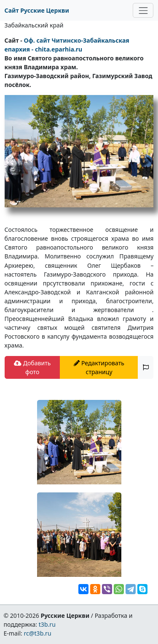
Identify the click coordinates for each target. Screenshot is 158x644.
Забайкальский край (34, 25)
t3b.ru (47, 624)
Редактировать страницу (99, 367)
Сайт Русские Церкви (37, 10)
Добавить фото (32, 367)
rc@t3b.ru (38, 633)
